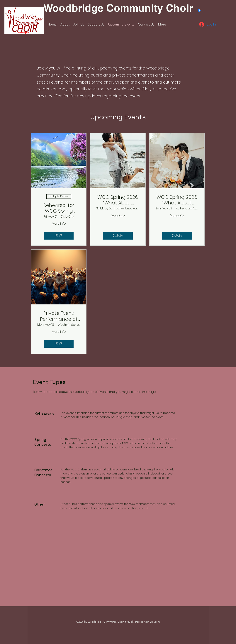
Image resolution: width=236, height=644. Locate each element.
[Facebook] (199, 10)
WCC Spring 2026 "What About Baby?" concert (118, 200)
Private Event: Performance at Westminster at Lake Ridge (59, 316)
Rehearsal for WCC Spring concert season (59, 208)
